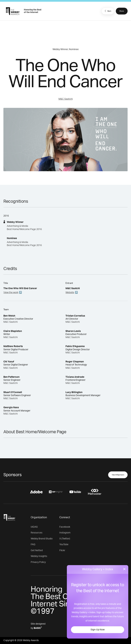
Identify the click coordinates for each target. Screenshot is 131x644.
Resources (37, 533)
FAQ (33, 545)
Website (70, 293)
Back (107, 11)
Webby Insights (39, 556)
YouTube (64, 545)
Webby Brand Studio (42, 539)
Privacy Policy (38, 562)
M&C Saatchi (66, 99)
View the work (11, 293)
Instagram (65, 533)
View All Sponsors (118, 475)
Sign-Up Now (98, 630)
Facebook (65, 527)
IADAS (34, 527)
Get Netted (37, 550)
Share (122, 11)
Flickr (62, 550)
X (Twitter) (65, 539)
